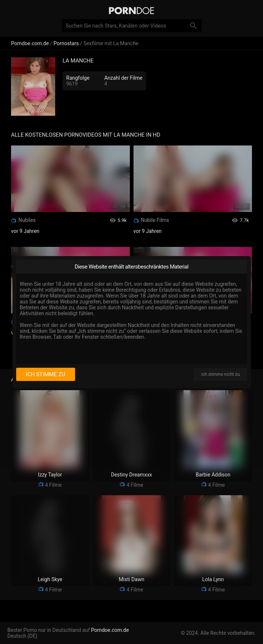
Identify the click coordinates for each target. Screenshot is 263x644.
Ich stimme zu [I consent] (45, 374)
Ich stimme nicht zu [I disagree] (220, 374)
